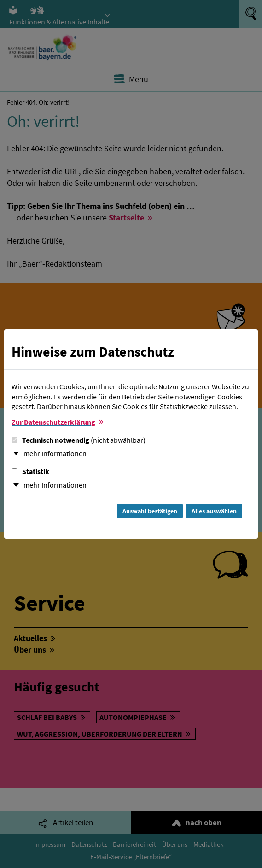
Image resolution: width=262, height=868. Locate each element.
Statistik (30, 471)
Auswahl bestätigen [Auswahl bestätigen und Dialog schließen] (150, 511)
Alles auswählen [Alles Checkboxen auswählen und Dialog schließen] (214, 511)
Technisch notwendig (79, 440)
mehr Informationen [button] (55, 453)
